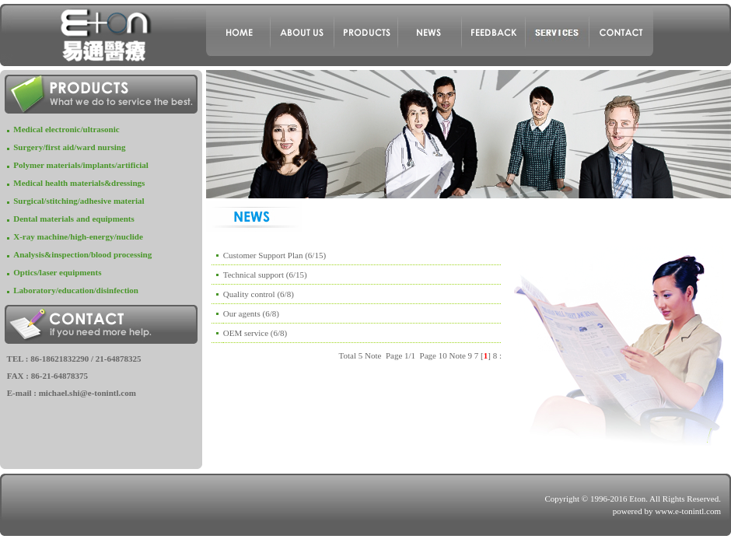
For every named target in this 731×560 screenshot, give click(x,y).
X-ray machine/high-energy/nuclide (78, 236)
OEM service (246, 333)
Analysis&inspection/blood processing (82, 254)
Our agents (242, 313)
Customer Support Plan (263, 255)
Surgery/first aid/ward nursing (69, 147)
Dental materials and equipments (74, 219)
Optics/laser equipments (57, 272)
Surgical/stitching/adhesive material (79, 201)
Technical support (254, 275)
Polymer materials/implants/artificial (81, 165)
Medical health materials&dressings (79, 183)
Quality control (249, 294)
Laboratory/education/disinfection (76, 290)
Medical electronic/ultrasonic (66, 129)
